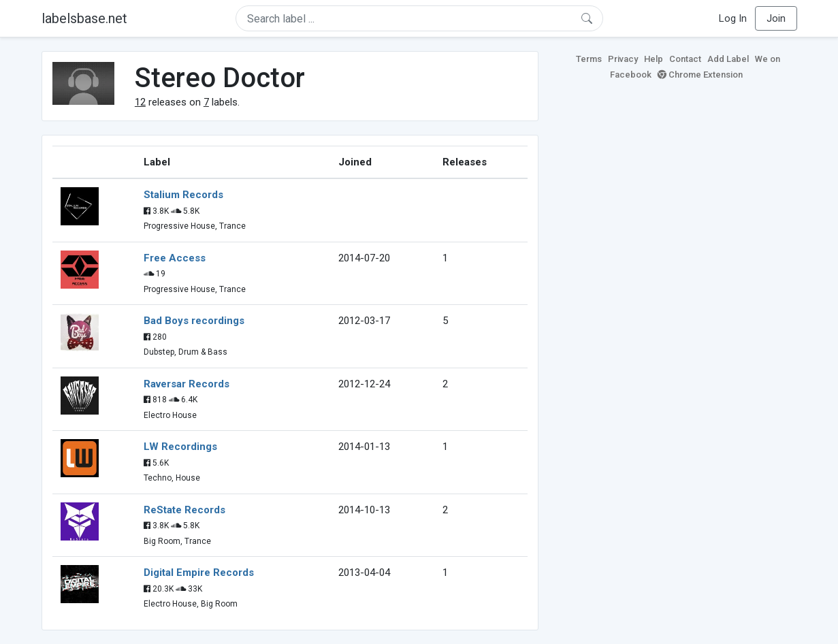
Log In (733, 18)
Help (654, 59)
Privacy (623, 59)
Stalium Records (183, 195)
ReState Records (184, 510)
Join (776, 18)
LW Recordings (180, 447)
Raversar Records (187, 384)
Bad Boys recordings (194, 321)
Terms (589, 59)
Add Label (728, 59)
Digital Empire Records (199, 573)
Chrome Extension (700, 75)
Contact (685, 59)
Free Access (175, 258)
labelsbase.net (84, 18)
